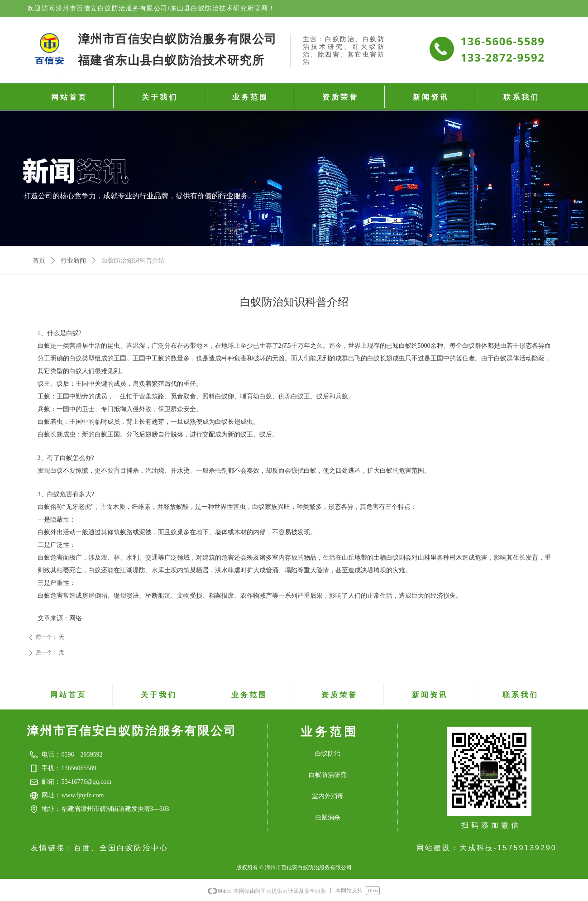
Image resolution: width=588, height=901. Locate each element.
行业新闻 (73, 261)
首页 (39, 261)
